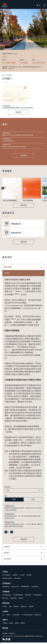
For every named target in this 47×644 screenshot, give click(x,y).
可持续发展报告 (37, 595)
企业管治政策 (16, 615)
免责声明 (5, 633)
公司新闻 (5, 623)
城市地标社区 (6, 587)
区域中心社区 (15, 587)
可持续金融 (28, 595)
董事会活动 (38, 615)
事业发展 (5, 628)
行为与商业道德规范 (27, 615)
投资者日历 (24, 606)
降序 (14, 499)
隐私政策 (12, 633)
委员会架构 (13, 598)
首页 (3, 75)
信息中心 (5, 620)
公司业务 (22, 575)
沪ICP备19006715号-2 (20, 636)
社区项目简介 (7, 583)
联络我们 (23, 623)
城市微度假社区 (25, 587)
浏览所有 (18, 112)
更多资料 (31, 606)
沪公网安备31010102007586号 (34, 636)
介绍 (4, 615)
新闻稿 (11, 623)
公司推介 (5, 606)
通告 (10, 606)
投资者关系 (9, 75)
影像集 (17, 623)
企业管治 (5, 612)
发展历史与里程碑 (7, 578)
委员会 (9, 615)
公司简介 (5, 572)
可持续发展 (6, 592)
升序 (33, 499)
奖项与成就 (17, 578)
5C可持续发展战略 (18, 595)
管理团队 (29, 575)
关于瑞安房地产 (7, 575)
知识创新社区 (35, 587)
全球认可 (21, 598)
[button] (3, 188)
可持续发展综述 (7, 595)
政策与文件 (5, 598)
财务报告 (16, 606)
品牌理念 (15, 575)
